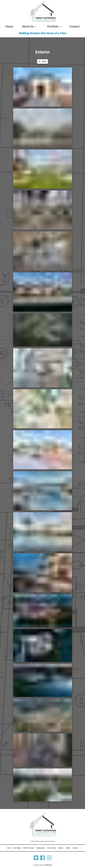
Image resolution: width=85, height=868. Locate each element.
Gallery (61, 848)
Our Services (52, 848)
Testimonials (41, 848)
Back (42, 61)
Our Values (17, 848)
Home (9, 26)
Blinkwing (48, 865)
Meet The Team (29, 848)
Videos (68, 848)
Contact (74, 26)
